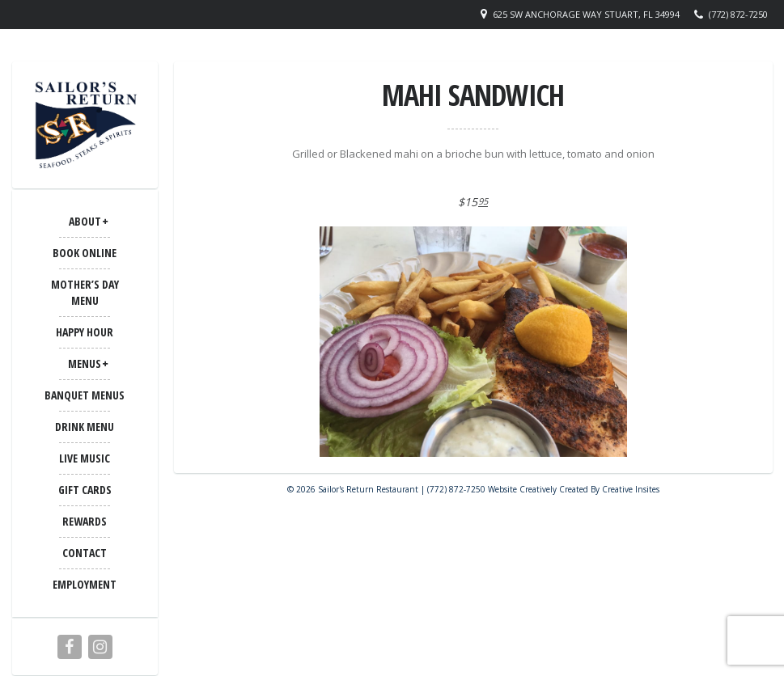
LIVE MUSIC (85, 458)
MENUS (85, 363)
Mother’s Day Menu (85, 292)
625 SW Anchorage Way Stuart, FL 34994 (586, 14)
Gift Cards (85, 490)
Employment (85, 584)
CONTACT (85, 553)
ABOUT (85, 221)
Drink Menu (85, 427)
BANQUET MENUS (85, 395)
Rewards (85, 521)
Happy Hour (85, 332)
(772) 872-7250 (738, 14)
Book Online (85, 253)
